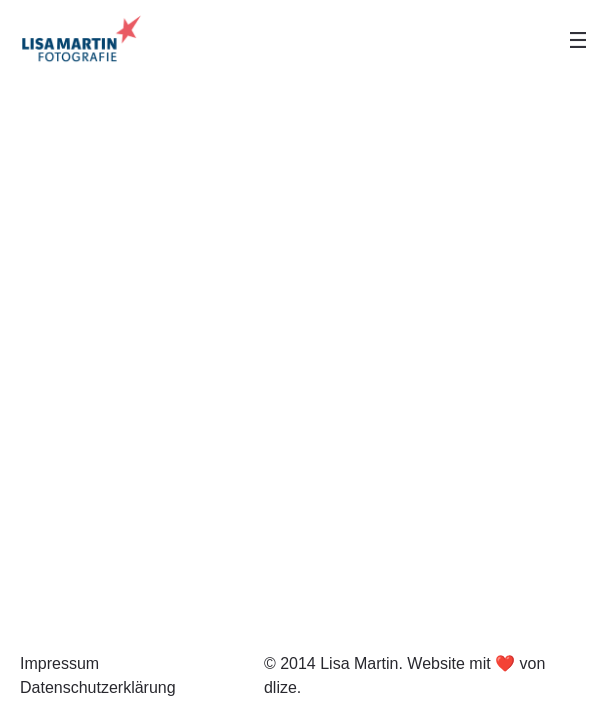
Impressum (59, 663)
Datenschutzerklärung (98, 687)
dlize (280, 687)
